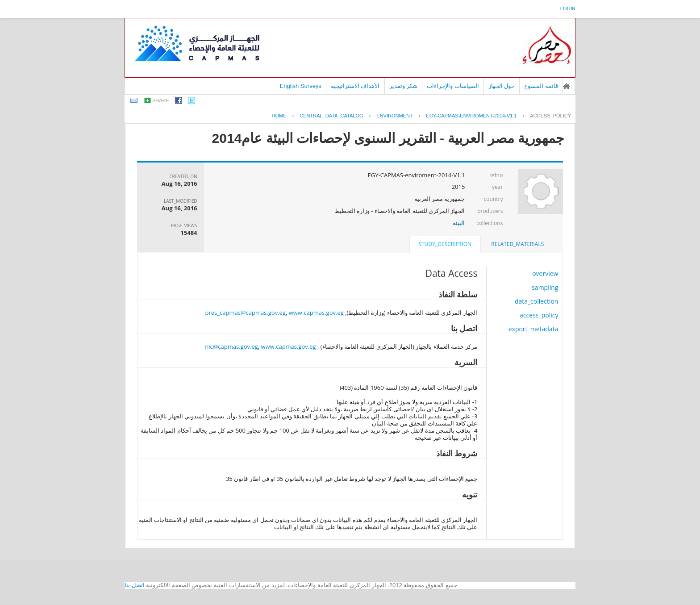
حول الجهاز (502, 86)
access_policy (550, 116)
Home (279, 116)
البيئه (459, 223)
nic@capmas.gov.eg (231, 346)
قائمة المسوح (541, 86)
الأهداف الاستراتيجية (355, 86)
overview (545, 273)
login (568, 8)
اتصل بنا (135, 585)
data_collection (537, 301)
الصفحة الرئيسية (567, 86)
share (161, 100)
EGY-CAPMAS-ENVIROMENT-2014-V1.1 (471, 116)
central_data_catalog (331, 116)
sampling (545, 287)
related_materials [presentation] (517, 244)
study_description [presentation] (445, 244)
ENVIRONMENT (394, 116)
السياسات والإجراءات (453, 86)
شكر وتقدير (404, 86)
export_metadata (533, 329)
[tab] (517, 244)
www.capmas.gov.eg (316, 313)
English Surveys (301, 86)
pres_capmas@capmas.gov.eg (246, 313)
